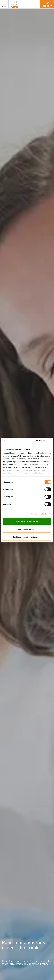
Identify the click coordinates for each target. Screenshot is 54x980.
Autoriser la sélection (27, 529)
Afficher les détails (39, 514)
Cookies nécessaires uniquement (27, 537)
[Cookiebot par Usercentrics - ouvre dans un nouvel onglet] (35, 441)
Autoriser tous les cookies (27, 521)
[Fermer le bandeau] (50, 441)
